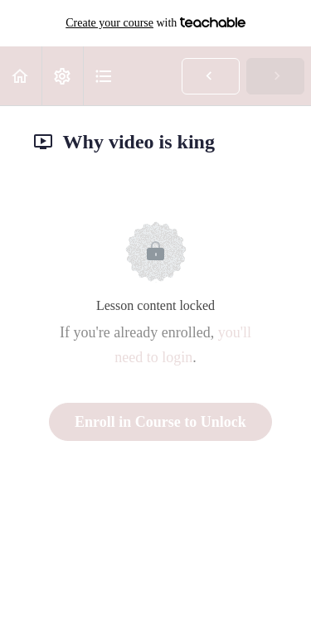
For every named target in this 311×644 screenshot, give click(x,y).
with (155, 23)
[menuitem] (62, 76)
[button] (21, 76)
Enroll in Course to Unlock (160, 422)
